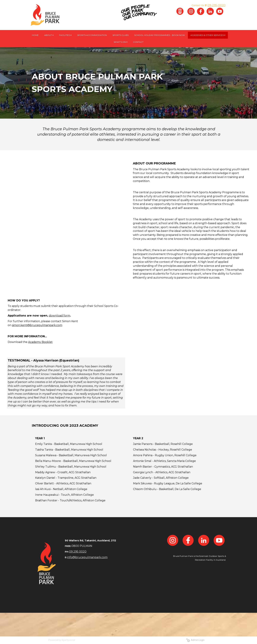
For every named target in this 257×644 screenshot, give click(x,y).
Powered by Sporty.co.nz (62, 640)
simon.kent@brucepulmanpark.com (37, 325)
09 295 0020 (78, 552)
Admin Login (195, 640)
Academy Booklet (40, 342)
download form (59, 316)
